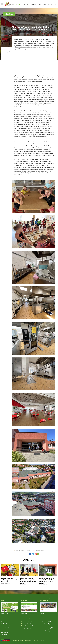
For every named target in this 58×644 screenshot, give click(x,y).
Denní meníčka (44, 631)
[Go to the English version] (5, 640)
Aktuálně (19, 4)
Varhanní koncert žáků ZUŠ (30, 626)
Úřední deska (4, 624)
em (38, 554)
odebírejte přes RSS (40, 551)
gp (36, 554)
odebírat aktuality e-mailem (23, 551)
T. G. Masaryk (51, 622)
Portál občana (5, 622)
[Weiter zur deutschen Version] (8, 640)
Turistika (26, 4)
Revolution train (27, 624)
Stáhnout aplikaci (5, 613)
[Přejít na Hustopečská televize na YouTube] (29, 607)
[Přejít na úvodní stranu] (9, 4)
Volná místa (4, 630)
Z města (9, 54)
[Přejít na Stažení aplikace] (10, 607)
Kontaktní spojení (5, 626)
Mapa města (51, 631)
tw (33, 554)
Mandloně (42, 624)
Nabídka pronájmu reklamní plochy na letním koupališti (10, 580)
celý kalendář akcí (27, 629)
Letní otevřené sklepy (29, 622)
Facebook (42, 613)
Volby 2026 (4, 634)
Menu (2, 4)
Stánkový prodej (5, 632)
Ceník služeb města (6, 628)
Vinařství (42, 622)
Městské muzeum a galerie (50, 627)
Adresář (50, 4)
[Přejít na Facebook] (48, 607)
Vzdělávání (8, 53)
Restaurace (43, 626)
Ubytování (50, 624)
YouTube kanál (24, 613)
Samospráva (33, 4)
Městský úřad (42, 4)
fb (30, 554)
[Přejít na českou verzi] (3, 640)
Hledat (55, 4)
